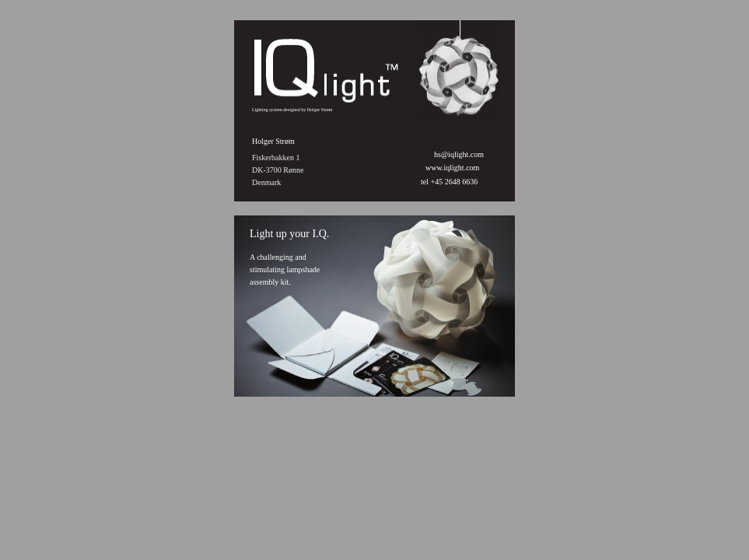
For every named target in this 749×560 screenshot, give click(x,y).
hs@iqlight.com (459, 154)
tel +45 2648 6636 (450, 182)
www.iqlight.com (452, 168)
